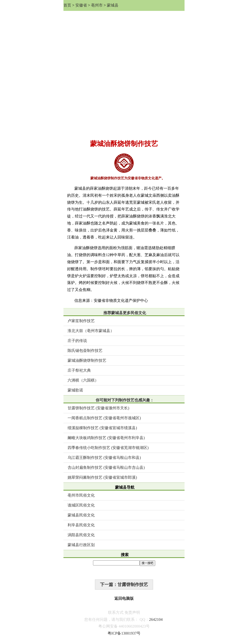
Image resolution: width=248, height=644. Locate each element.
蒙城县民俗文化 (81, 515)
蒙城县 (113, 5)
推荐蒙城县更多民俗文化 (125, 313)
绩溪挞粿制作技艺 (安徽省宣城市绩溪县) (102, 428)
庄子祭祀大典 (79, 370)
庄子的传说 (77, 341)
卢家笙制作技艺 (81, 321)
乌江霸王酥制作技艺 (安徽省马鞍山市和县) (104, 458)
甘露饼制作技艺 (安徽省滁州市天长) (98, 408)
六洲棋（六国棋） (83, 380)
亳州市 (97, 5)
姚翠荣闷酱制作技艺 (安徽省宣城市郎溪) (102, 477)
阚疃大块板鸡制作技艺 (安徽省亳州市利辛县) (106, 438)
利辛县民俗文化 (81, 525)
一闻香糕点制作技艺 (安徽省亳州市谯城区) (104, 418)
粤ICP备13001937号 (124, 633)
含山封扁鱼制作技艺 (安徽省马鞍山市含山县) (106, 467)
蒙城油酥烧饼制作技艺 (87, 360)
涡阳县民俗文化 (81, 535)
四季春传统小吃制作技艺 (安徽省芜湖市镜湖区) (108, 448)
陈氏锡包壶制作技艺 (85, 351)
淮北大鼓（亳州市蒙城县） (91, 331)
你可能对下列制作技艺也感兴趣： (125, 400)
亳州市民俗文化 (81, 495)
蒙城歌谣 (75, 390)
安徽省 (81, 5)
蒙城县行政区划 (81, 545)
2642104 (156, 619)
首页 (67, 5)
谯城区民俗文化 (81, 505)
